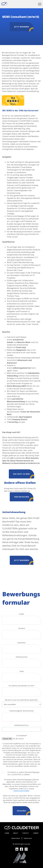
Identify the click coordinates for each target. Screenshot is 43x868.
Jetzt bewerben (24, 562)
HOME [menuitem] (7, 833)
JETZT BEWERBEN (24, 28)
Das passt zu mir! (24, 476)
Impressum (28, 838)
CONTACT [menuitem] (26, 833)
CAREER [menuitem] (36, 833)
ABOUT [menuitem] (16, 833)
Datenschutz (16, 838)
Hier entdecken (24, 499)
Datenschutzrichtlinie (21, 791)
